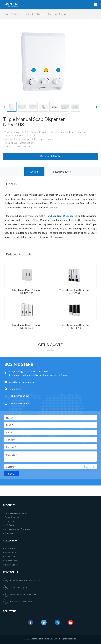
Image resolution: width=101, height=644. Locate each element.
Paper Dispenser (12, 517)
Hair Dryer (9, 525)
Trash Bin (8, 533)
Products (15, 14)
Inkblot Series (10, 565)
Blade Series (10, 552)
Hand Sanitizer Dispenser (34, 14)
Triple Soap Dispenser (58, 14)
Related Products (61, 172)
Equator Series (11, 561)
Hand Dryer (9, 521)
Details (34, 172)
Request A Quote (50, 156)
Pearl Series (9, 548)
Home (6, 14)
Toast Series (10, 557)
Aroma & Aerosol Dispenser (17, 529)
